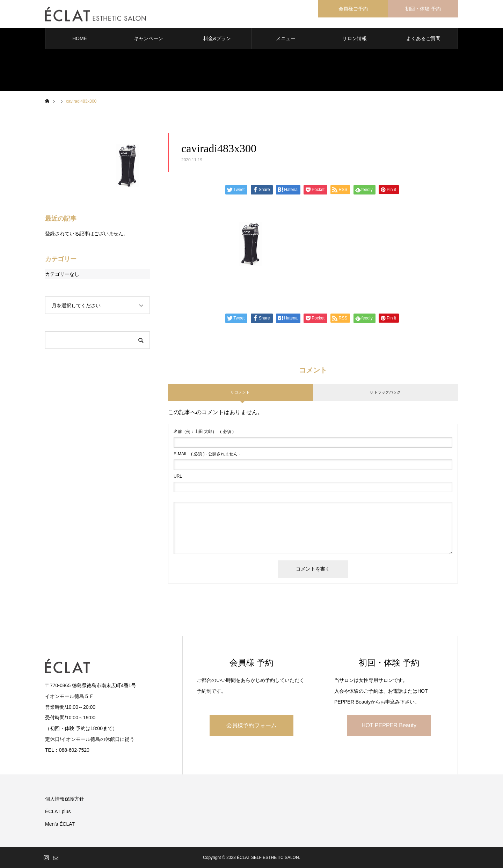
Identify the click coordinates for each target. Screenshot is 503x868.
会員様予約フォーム (251, 725)
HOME (80, 38)
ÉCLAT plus (58, 811)
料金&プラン (217, 38)
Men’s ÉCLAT (60, 824)
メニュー (286, 38)
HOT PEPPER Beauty (389, 725)
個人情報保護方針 (65, 799)
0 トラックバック (385, 392)
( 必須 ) (204, 432)
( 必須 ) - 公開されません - (207, 454)
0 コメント (240, 392)
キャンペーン (148, 38)
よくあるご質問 (423, 38)
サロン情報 (355, 38)
